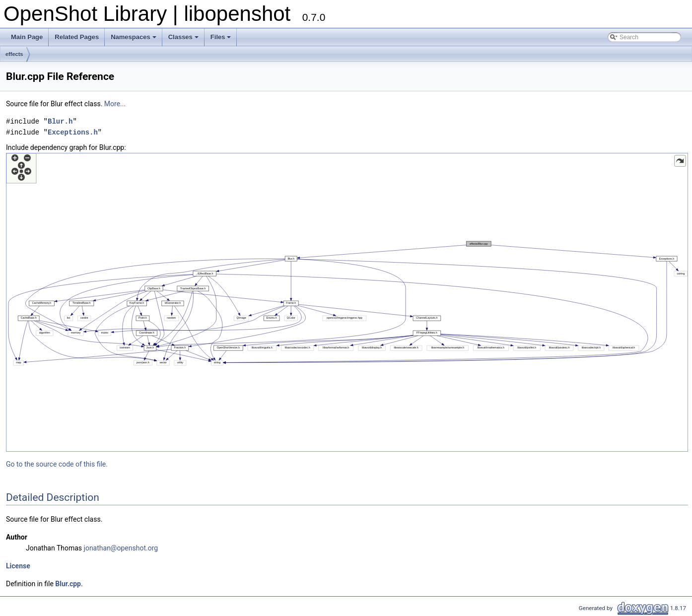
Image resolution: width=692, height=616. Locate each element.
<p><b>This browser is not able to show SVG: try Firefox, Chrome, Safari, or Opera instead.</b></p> (347, 302)
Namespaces (134, 37)
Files (221, 37)
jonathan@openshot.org (121, 548)
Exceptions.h (73, 132)
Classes (183, 37)
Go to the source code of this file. (57, 464)
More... (115, 104)
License (18, 566)
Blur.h (60, 121)
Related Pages (77, 37)
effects (14, 54)
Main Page (27, 37)
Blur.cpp (68, 584)
